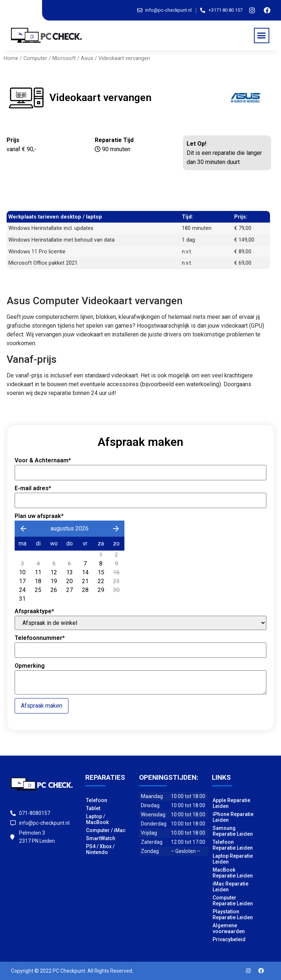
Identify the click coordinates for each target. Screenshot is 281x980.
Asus (87, 58)
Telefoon (97, 800)
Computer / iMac (106, 830)
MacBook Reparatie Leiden (233, 873)
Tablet (93, 808)
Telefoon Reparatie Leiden (233, 845)
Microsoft (64, 58)
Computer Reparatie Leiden (233, 901)
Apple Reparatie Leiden (231, 803)
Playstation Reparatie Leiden (233, 914)
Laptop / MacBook (97, 819)
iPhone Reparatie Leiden (233, 817)
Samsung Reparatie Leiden (233, 831)
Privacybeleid (229, 939)
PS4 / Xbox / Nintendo (100, 849)
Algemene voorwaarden (229, 928)
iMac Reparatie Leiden (231, 887)
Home (11, 58)
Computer (35, 58)
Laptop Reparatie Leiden (233, 859)
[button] (262, 36)
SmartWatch (101, 838)
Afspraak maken (42, 706)
